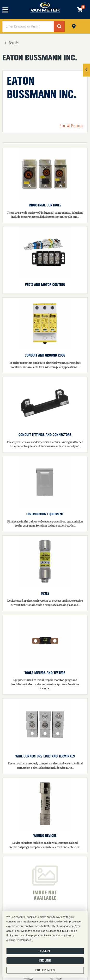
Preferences (45, 970)
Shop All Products (71, 126)
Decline (45, 961)
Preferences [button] (24, 940)
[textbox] (28, 26)
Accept (45, 951)
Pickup (74, 26)
